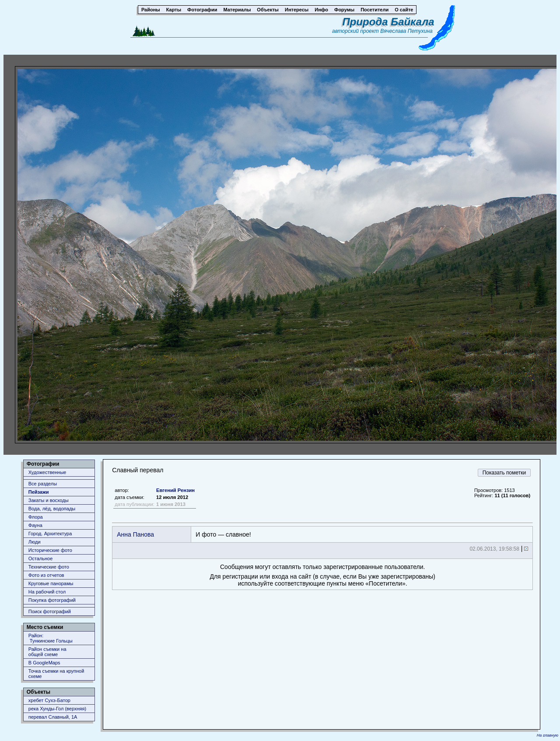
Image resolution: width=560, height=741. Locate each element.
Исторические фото (50, 550)
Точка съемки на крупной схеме (56, 674)
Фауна (35, 525)
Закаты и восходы (49, 500)
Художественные (47, 472)
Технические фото (49, 567)
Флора (36, 517)
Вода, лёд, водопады (52, 509)
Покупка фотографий (52, 600)
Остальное (41, 558)
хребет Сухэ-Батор (49, 700)
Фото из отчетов (46, 575)
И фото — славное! (223, 534)
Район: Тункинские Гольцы (51, 638)
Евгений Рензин (175, 490)
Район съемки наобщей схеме (47, 652)
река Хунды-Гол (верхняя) (57, 709)
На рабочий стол (47, 592)
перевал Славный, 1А (53, 717)
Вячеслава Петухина (406, 31)
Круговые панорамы (51, 583)
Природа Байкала (388, 22)
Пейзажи (39, 492)
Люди (35, 542)
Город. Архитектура (50, 534)
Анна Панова (135, 534)
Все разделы (43, 484)
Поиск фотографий (50, 611)
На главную (548, 735)
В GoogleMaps (44, 663)
